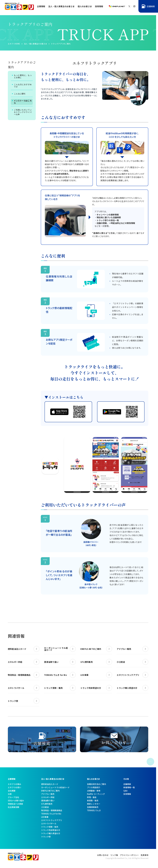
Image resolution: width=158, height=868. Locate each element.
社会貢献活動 (14, 807)
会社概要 (12, 791)
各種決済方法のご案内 (96, 784)
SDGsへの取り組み (16, 800)
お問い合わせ (103, 855)
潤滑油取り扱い (48, 800)
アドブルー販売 (48, 794)
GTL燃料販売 (47, 804)
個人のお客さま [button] (85, 6)
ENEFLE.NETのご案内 (50, 791)
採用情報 (99, 6)
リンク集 (114, 855)
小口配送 (45, 807)
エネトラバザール (49, 823)
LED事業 (45, 817)
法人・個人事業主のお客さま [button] (61, 6)
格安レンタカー (94, 804)
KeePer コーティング (96, 794)
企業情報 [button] (41, 6)
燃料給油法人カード (50, 784)
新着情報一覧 (129, 787)
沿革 (10, 794)
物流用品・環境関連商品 (52, 810)
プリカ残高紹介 (94, 787)
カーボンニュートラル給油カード (55, 787)
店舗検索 (127, 784)
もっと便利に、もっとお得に (23, 76)
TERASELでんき (94, 810)
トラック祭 (46, 837)
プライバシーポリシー (129, 855)
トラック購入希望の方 (51, 833)
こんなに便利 (20, 94)
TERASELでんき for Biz (51, 814)
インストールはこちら (23, 102)
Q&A (125, 791)
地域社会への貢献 (15, 804)
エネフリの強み (14, 784)
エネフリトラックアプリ (52, 820)
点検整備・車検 (94, 791)
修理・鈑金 (92, 797)
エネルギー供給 (48, 797)
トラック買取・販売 (50, 827)
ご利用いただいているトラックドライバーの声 (23, 112)
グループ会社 (13, 797)
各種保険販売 (93, 807)
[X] (129, 6)
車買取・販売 (93, 800)
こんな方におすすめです (23, 86)
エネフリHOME (14, 44)
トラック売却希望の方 (51, 830)
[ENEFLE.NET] (117, 6)
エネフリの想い (14, 787)
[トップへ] (19, 9)
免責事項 (144, 855)
